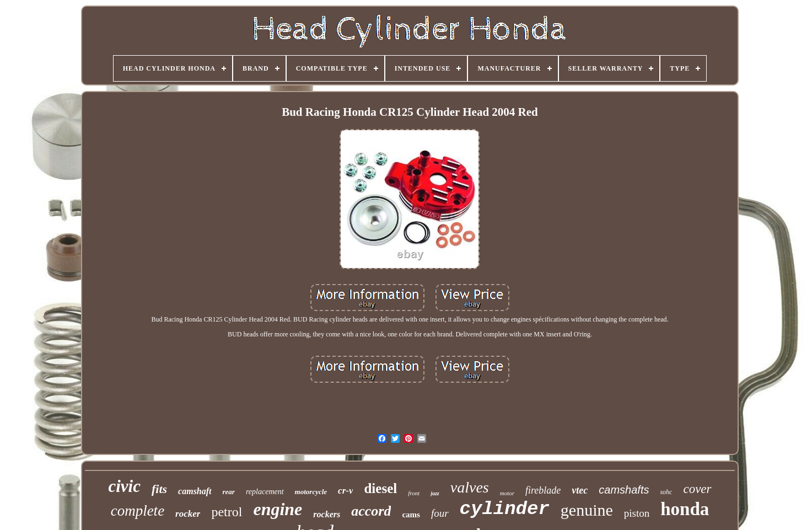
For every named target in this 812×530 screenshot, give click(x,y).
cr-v (345, 491)
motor (507, 493)
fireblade (543, 490)
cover (697, 489)
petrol (227, 512)
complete (138, 511)
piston (637, 513)
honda (685, 509)
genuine (587, 510)
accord (371, 511)
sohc (666, 492)
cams (411, 515)
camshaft (195, 491)
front (414, 493)
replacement (265, 492)
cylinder (505, 509)
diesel (380, 488)
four (440, 513)
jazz (435, 493)
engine (278, 509)
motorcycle (311, 492)
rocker (188, 514)
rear (229, 492)
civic (124, 486)
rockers (327, 514)
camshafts (624, 490)
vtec (580, 490)
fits (159, 489)
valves (470, 487)
